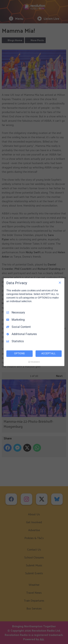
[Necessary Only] (60, 283)
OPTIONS (19, 353)
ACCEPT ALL (49, 353)
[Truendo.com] (34, 362)
